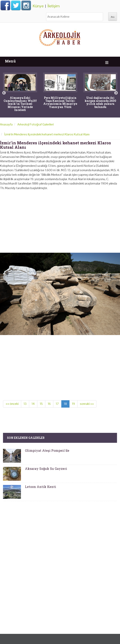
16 (49, 404)
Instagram (26, 5)
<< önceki (12, 404)
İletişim (54, 6)
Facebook (5, 5)
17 (57, 404)
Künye (38, 6)
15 (41, 404)
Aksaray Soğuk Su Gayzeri (46, 469)
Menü (10, 61)
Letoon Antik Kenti (41, 487)
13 (25, 404)
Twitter (16, 5)
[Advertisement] (60, 220)
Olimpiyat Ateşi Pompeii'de (47, 450)
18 (65, 404)
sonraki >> (87, 404)
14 (33, 404)
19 (73, 404)
